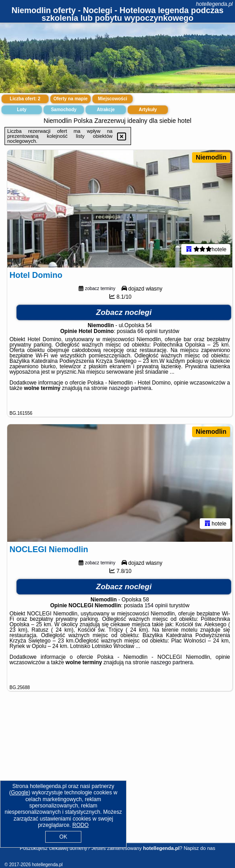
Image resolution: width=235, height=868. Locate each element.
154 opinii (156, 605)
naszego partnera (130, 388)
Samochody (64, 110)
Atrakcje (106, 110)
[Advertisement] (117, 777)
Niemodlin (211, 157)
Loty (21, 110)
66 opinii (148, 331)
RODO (80, 825)
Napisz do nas (199, 848)
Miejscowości (113, 99)
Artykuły (148, 110)
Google (20, 793)
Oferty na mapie (70, 99)
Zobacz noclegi (124, 312)
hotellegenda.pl (214, 4)
